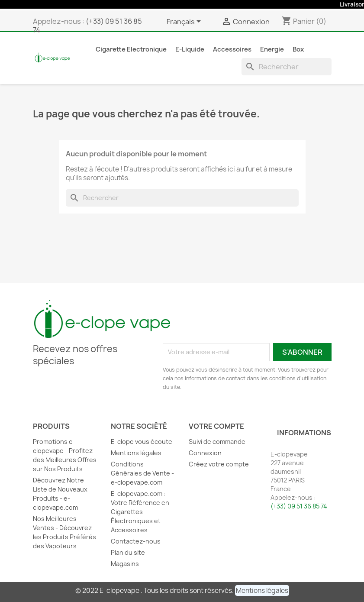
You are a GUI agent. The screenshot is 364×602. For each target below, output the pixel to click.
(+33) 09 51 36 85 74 (87, 26)
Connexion (205, 453)
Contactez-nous (136, 541)
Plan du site (128, 552)
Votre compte (216, 426)
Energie (272, 49)
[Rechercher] (287, 67)
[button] (262, 591)
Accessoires (232, 49)
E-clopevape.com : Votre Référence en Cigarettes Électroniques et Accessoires (140, 512)
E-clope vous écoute (142, 442)
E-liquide (190, 49)
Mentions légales (136, 453)
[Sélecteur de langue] (185, 22)
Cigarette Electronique (131, 49)
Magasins (125, 564)
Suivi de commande (217, 442)
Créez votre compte (219, 464)
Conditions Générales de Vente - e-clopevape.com (142, 473)
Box (298, 49)
